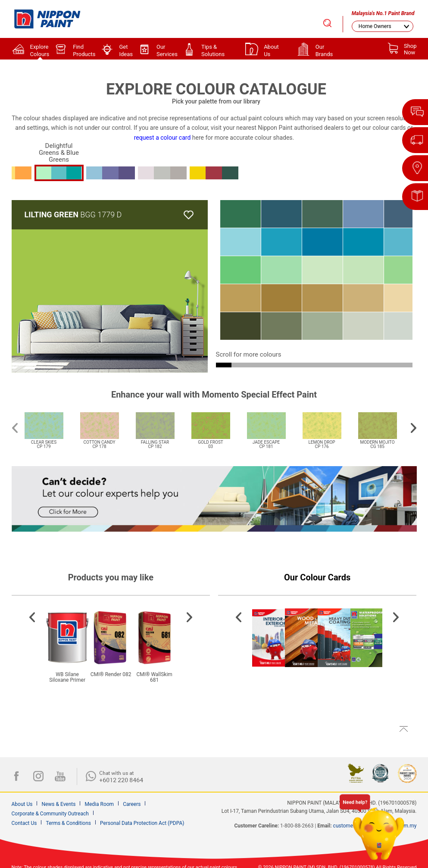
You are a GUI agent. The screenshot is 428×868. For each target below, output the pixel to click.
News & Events (58, 804)
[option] (48, 425)
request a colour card (162, 138)
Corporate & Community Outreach (50, 814)
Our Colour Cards (317, 577)
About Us (22, 804)
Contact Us (24, 823)
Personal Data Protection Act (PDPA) (142, 823)
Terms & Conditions (68, 823)
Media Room (99, 804)
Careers (132, 804)
